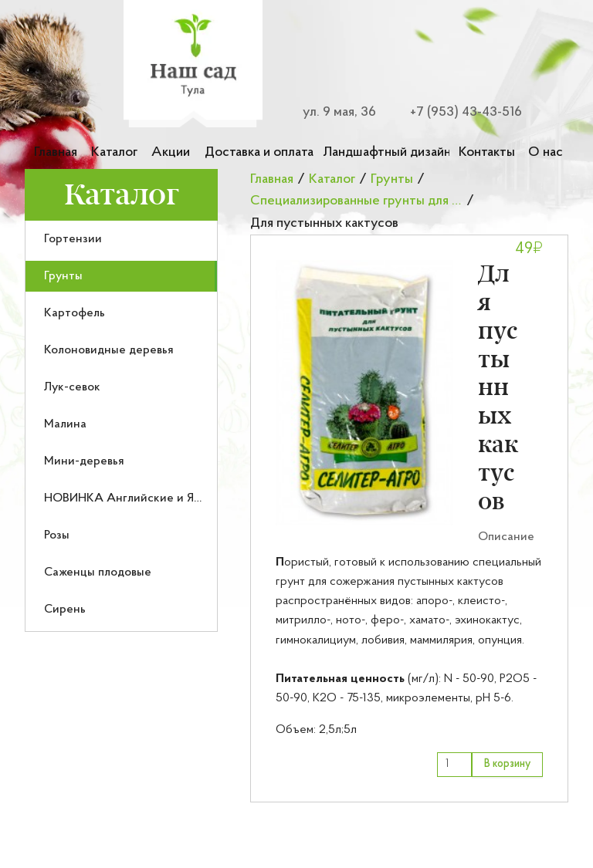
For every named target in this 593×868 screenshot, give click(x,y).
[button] (364, 393)
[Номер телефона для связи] (457, 112)
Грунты (63, 276)
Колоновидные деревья (109, 350)
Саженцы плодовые (98, 572)
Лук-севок (72, 387)
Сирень (65, 610)
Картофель (75, 313)
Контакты (487, 152)
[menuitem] (121, 239)
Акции (171, 152)
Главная (56, 152)
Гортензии (73, 239)
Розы (57, 535)
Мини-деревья (84, 461)
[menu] (121, 426)
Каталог (114, 152)
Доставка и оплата (259, 152)
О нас (546, 152)
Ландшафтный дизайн (386, 152)
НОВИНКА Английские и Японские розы (157, 498)
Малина (65, 424)
